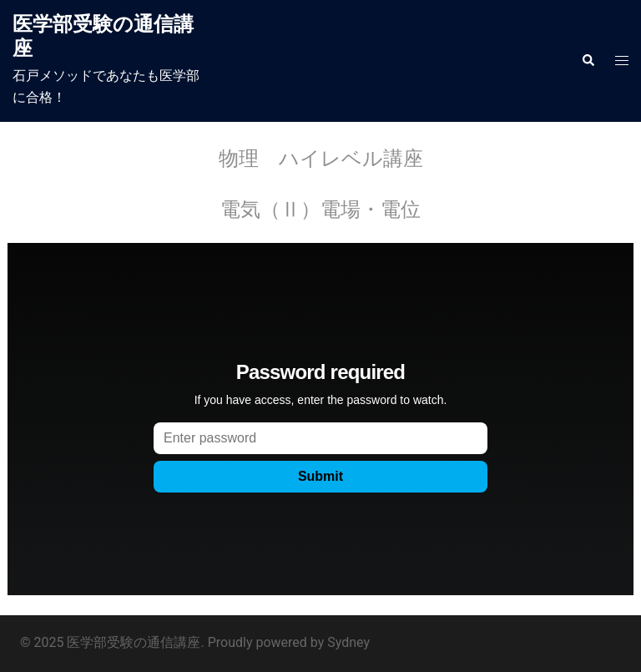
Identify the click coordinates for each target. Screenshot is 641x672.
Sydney (348, 642)
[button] (588, 61)
